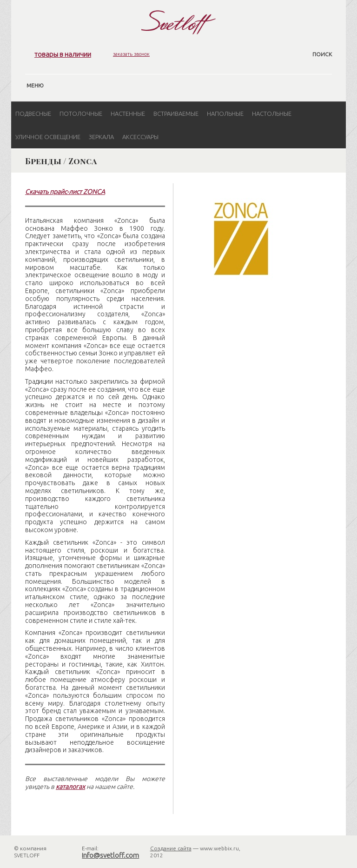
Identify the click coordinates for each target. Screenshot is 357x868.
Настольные (272, 114)
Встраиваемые (176, 114)
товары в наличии (63, 54)
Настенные (128, 114)
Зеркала (101, 137)
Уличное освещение (48, 137)
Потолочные (81, 114)
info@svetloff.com (110, 855)
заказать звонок (131, 54)
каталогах (70, 787)
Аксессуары (140, 137)
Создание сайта (171, 848)
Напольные (225, 114)
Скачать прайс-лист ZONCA (65, 192)
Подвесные (33, 114)
